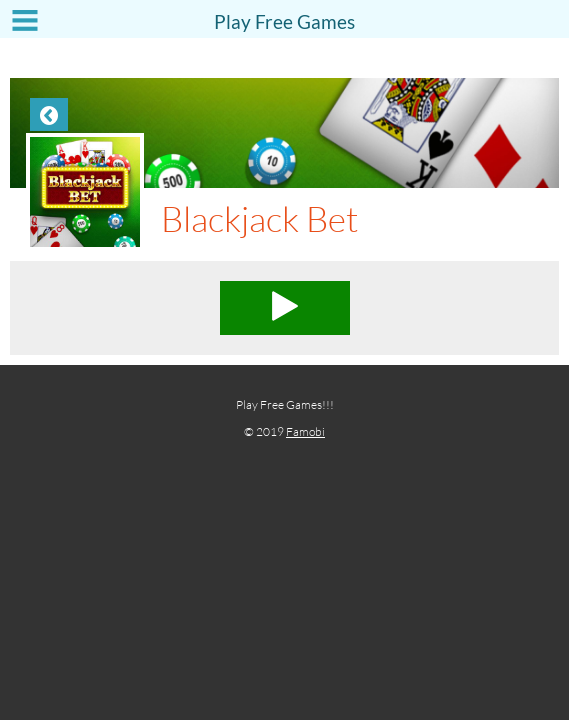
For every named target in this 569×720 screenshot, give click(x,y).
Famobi (305, 431)
